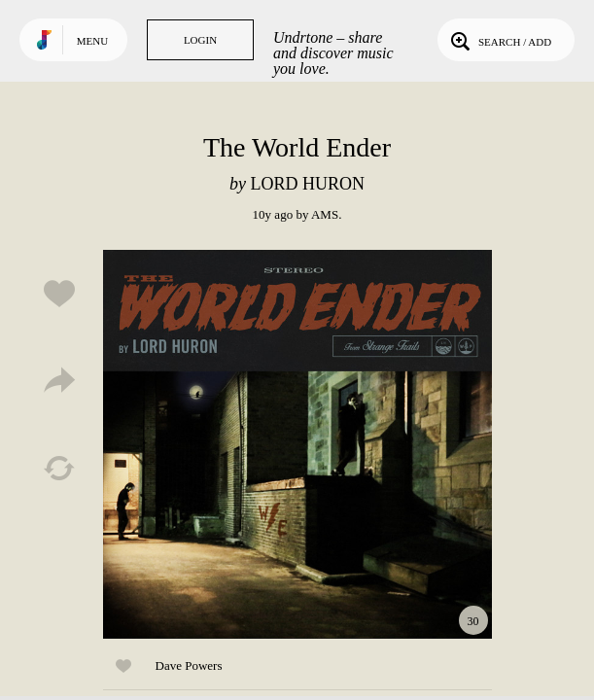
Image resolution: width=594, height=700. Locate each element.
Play (297, 444)
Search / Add (499, 40)
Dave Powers (189, 665)
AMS (325, 214)
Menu (92, 41)
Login (200, 40)
